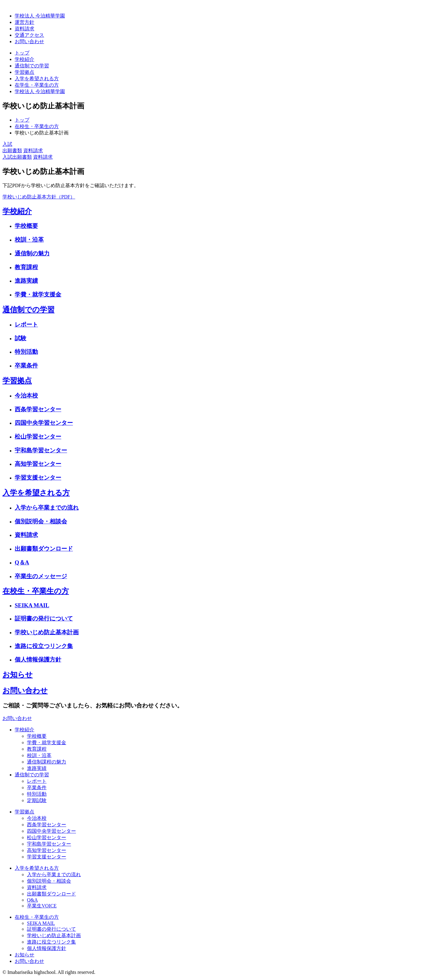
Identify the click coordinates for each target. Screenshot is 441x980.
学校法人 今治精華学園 (40, 16)
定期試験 (37, 800)
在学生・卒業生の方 (37, 85)
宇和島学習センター (41, 450)
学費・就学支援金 (38, 294)
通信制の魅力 (32, 253)
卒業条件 (26, 366)
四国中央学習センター (44, 423)
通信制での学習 (32, 66)
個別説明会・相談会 (41, 521)
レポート (26, 324)
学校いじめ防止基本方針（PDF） (39, 197)
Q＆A (22, 562)
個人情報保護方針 (38, 660)
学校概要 (26, 226)
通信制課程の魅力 (47, 762)
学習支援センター (38, 478)
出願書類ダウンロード (44, 549)
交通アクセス (29, 35)
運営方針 (24, 22)
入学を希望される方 (37, 79)
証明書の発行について (44, 618)
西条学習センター (38, 409)
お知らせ (18, 675)
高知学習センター (38, 464)
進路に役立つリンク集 (44, 646)
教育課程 (26, 267)
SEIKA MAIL (32, 605)
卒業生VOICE (42, 906)
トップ (22, 53)
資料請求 (24, 29)
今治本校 (26, 396)
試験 (21, 338)
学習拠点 (24, 72)
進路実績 (26, 281)
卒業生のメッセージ (41, 576)
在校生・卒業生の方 (36, 591)
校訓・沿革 (29, 240)
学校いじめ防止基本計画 (47, 632)
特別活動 (26, 352)
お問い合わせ (25, 691)
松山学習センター (38, 437)
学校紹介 (24, 59)
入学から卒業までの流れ (47, 508)
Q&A (32, 900)
